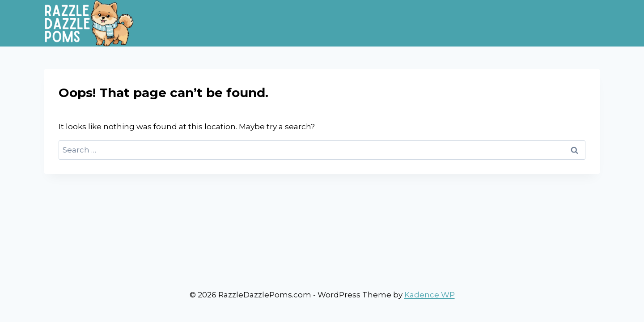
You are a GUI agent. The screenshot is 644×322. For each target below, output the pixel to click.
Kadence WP (430, 295)
